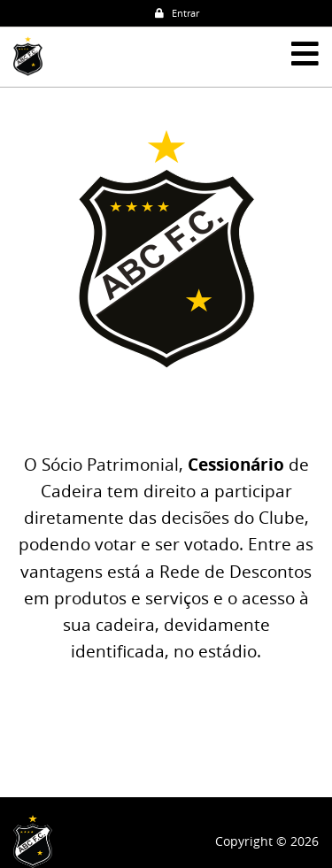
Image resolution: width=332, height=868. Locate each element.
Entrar (177, 13)
